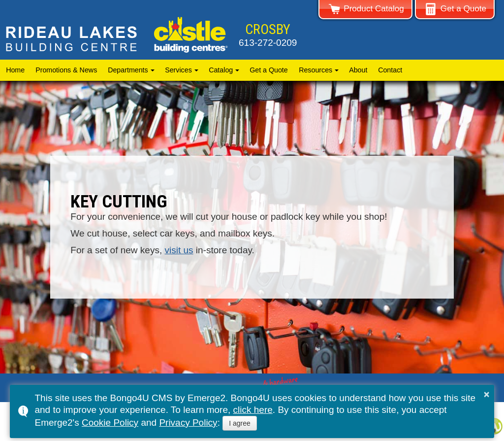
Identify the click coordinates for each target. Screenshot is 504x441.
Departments (128, 70)
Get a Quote (269, 70)
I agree (240, 423)
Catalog (221, 70)
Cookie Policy (110, 423)
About (358, 70)
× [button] (487, 394)
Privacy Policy (188, 423)
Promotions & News (66, 70)
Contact (390, 70)
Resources (315, 70)
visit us (179, 250)
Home (15, 70)
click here (253, 410)
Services (178, 70)
